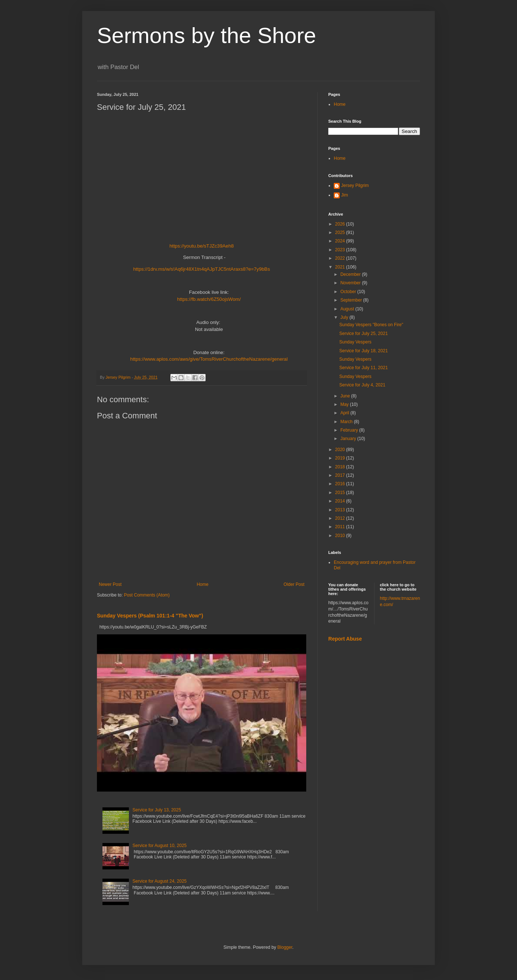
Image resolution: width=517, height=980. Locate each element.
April (345, 413)
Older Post (294, 584)
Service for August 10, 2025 (160, 846)
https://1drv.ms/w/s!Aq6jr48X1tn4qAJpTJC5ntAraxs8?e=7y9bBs (202, 269)
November (351, 283)
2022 (341, 258)
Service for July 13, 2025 (157, 810)
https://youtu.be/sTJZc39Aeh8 (201, 246)
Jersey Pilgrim (355, 185)
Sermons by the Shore (207, 35)
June (346, 396)
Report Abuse (345, 639)
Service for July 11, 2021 (364, 368)
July (345, 317)
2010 (341, 536)
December (351, 274)
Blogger (285, 947)
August (348, 309)
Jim (345, 195)
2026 (341, 224)
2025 (341, 233)
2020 (341, 450)
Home (203, 584)
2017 (341, 475)
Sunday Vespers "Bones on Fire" (371, 325)
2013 (341, 510)
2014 (341, 501)
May (345, 404)
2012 (341, 518)
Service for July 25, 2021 (364, 334)
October (349, 292)
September (352, 300)
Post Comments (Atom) (147, 595)
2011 (341, 527)
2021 (341, 267)
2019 (341, 458)
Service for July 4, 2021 (362, 385)
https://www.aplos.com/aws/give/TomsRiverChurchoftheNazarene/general (209, 359)
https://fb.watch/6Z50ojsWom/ (209, 299)
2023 (341, 250)
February (350, 430)
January (349, 439)
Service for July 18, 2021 (364, 351)
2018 (341, 467)
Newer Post (110, 584)
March (347, 422)
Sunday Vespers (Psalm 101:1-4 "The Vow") (150, 616)
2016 (341, 484)
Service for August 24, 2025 (160, 881)
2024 (341, 241)
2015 (341, 493)
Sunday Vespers (355, 342)
